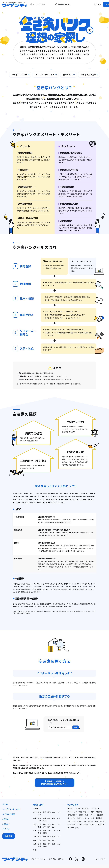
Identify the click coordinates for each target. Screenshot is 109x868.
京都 (49, 830)
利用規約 (53, 859)
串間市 (86, 825)
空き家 (91, 822)
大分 (59, 843)
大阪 (54, 830)
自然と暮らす (72, 815)
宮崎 (39, 846)
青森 (39, 812)
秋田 (49, 812)
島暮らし (93, 825)
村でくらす (71, 825)
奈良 (39, 833)
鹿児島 (45, 846)
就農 (92, 818)
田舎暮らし (86, 809)
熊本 (54, 843)
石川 (49, 824)
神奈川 (45, 821)
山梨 (59, 824)
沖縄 (35, 849)
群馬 (54, 818)
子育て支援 (71, 822)
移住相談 (100, 815)
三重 (39, 830)
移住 (80, 812)
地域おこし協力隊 (74, 809)
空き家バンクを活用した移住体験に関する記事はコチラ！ (55, 783)
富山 (44, 824)
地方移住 (99, 812)
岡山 (49, 836)
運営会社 (61, 859)
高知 (54, 840)
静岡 (49, 827)
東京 (59, 818)
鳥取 (39, 836)
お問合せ (6, 825)
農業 (93, 812)
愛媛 (49, 840)
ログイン (98, 4)
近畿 (35, 830)
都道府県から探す (63, 4)
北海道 (35, 809)
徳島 (39, 840)
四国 (35, 840)
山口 (59, 836)
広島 (54, 836)
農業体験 (101, 825)
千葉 (39, 821)
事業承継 (99, 818)
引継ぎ (79, 825)
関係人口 (71, 828)
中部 (35, 824)
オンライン (71, 818)
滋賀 (44, 830)
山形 (59, 812)
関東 (35, 818)
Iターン (92, 815)
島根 (44, 836)
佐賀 (44, 843)
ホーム (5, 805)
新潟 (39, 824)
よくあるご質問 (9, 815)
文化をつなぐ (82, 822)
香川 (44, 840)
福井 (54, 824)
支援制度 (103, 822)
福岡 (39, 843)
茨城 (44, 818)
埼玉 (39, 818)
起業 (77, 828)
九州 (35, 843)
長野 (39, 827)
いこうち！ (95, 809)
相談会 (79, 818)
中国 (35, 836)
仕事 (87, 815)
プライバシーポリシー (39, 859)
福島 (39, 815)
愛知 (54, 827)
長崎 (49, 843)
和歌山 (45, 833)
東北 (35, 812)
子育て (81, 815)
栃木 (49, 818)
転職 (96, 822)
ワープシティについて (11, 810)
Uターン (86, 818)
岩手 (44, 812)
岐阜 (44, 827)
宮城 (54, 812)
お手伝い (86, 812)
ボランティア (72, 812)
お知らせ (6, 820)
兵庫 (59, 830)
